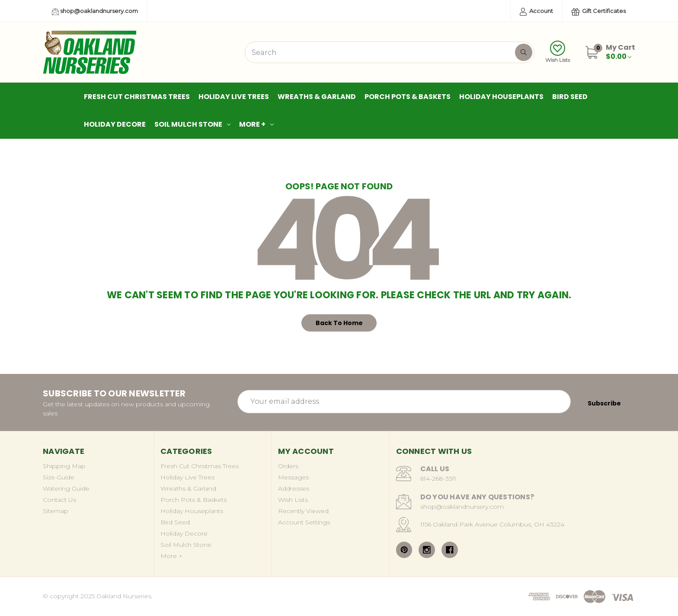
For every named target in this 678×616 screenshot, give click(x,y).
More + (256, 124)
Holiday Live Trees (234, 97)
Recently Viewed (303, 511)
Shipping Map (64, 466)
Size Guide (59, 477)
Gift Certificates (599, 11)
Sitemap (56, 511)
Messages (293, 477)
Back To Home (339, 323)
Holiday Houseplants (501, 97)
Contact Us (59, 500)
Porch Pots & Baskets (408, 97)
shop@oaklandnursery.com (95, 11)
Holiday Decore (115, 124)
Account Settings (304, 522)
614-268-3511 (438, 479)
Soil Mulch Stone (192, 124)
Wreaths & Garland (317, 97)
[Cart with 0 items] (620, 52)
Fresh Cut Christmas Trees (137, 97)
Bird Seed (570, 97)
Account (536, 11)
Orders (288, 466)
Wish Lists (558, 52)
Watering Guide (66, 488)
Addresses (294, 488)
